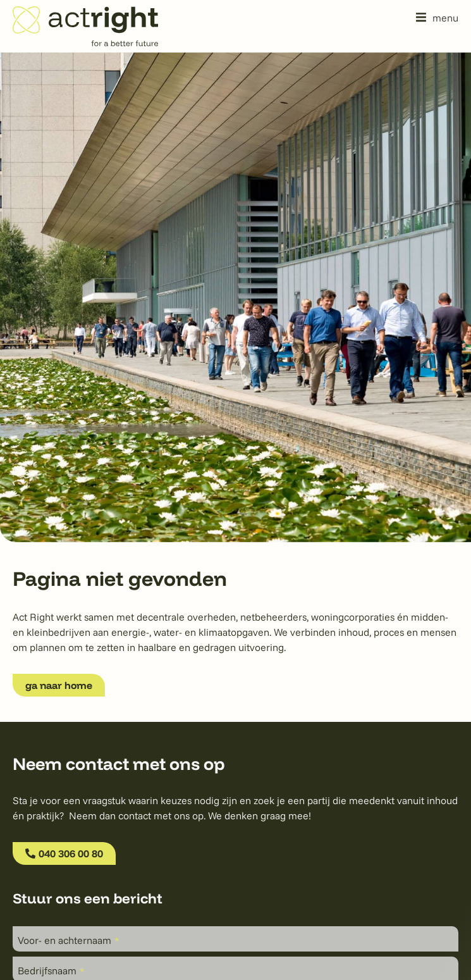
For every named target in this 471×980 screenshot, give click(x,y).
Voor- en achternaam (68, 940)
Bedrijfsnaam (51, 971)
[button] (437, 17)
